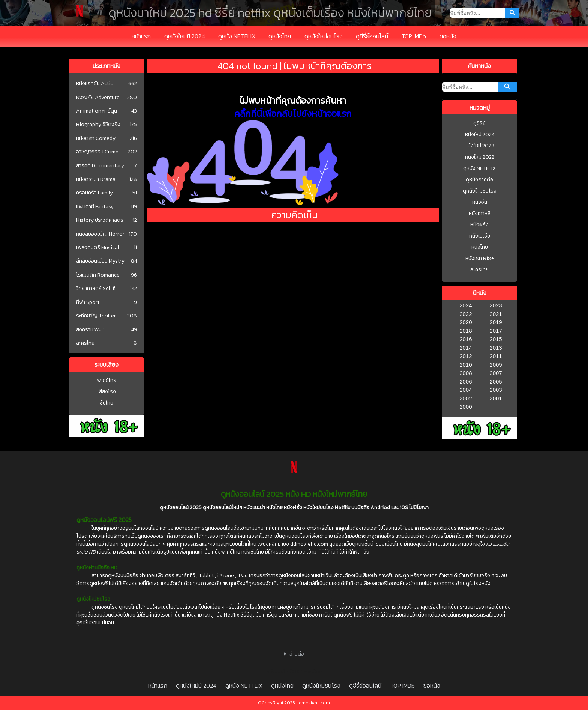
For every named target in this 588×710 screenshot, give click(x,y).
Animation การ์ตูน (97, 111)
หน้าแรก (141, 36)
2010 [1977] (466, 365)
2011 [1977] (496, 356)
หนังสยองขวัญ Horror (100, 234)
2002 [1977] (466, 398)
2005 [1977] (496, 381)
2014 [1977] (466, 348)
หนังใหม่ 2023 (479, 146)
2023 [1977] (496, 305)
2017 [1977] (496, 331)
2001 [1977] (496, 398)
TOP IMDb (414, 36)
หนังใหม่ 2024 (480, 135)
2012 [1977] (466, 356)
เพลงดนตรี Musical (98, 248)
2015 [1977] (496, 339)
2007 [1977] (496, 373)
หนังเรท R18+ (480, 258)
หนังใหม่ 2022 (480, 157)
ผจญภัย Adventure (98, 98)
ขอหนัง (448, 36)
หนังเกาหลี (480, 213)
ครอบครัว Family (94, 193)
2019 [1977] (496, 322)
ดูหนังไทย (280, 36)
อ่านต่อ (297, 654)
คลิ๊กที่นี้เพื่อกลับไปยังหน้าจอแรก (293, 114)
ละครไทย (85, 343)
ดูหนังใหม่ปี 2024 (185, 36)
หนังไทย (480, 247)
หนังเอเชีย (480, 236)
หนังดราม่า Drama (96, 179)
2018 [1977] (466, 331)
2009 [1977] (496, 365)
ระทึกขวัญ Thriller (96, 316)
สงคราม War (90, 330)
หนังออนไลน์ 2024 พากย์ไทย (294, 672)
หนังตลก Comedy (96, 138)
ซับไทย (106, 403)
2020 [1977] (466, 322)
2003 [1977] (496, 390)
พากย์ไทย (106, 380)
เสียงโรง (107, 392)
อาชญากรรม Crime (97, 152)
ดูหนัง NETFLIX (237, 36)
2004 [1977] (466, 390)
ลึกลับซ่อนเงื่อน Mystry (100, 261)
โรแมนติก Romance (98, 275)
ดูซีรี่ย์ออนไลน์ (372, 36)
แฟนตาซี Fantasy (95, 207)
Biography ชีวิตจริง (98, 125)
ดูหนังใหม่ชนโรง (324, 36)
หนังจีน (480, 202)
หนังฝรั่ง (479, 225)
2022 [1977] (466, 314)
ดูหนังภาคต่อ (479, 180)
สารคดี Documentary (100, 166)
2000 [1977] (466, 407)
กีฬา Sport (88, 302)
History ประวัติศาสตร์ (100, 220)
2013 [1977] (496, 348)
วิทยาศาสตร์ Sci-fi (96, 289)
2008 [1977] (466, 373)
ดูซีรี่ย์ (479, 123)
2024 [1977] (466, 305)
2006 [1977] (466, 381)
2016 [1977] (466, 339)
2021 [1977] (496, 314)
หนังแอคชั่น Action (96, 84)
